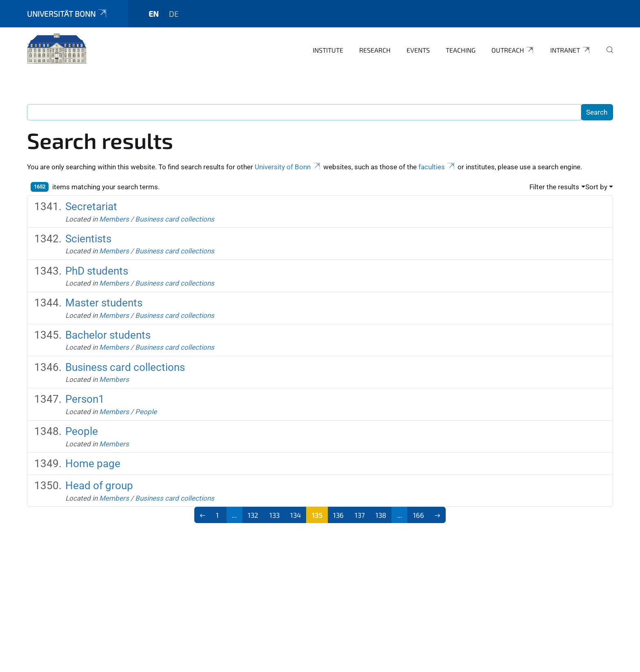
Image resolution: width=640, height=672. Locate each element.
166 (419, 515)
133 (274, 515)
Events (418, 50)
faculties (437, 167)
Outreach (513, 50)
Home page (93, 464)
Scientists (88, 239)
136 (338, 515)
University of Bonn (288, 167)
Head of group (99, 486)
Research (375, 50)
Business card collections (175, 219)
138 (381, 515)
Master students (104, 303)
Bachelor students (108, 335)
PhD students (97, 271)
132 (253, 515)
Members (114, 219)
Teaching (461, 50)
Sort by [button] (596, 187)
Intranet (570, 50)
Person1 (85, 399)
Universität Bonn (67, 14)
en (154, 14)
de (174, 14)
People (146, 412)
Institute (328, 50)
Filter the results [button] (554, 187)
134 (296, 515)
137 (360, 515)
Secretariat (91, 206)
